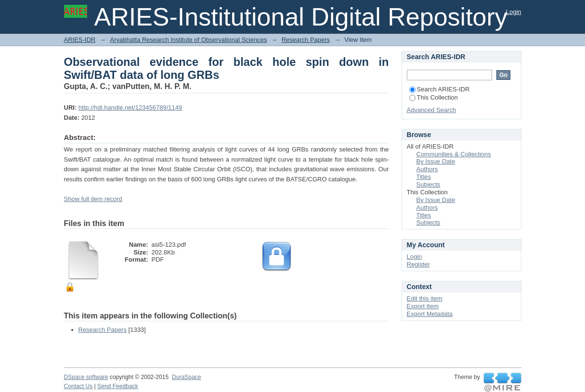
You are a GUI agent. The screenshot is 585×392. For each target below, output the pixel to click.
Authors (427, 169)
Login (514, 12)
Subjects (429, 184)
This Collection (434, 97)
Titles (424, 177)
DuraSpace (186, 377)
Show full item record (93, 199)
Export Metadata (430, 314)
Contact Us (78, 386)
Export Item (423, 306)
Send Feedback (118, 386)
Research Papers (306, 40)
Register (418, 264)
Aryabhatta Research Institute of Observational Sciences (188, 40)
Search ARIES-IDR (440, 89)
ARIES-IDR (80, 40)
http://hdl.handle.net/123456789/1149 (130, 107)
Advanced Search (432, 110)
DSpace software (86, 377)
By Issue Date (436, 161)
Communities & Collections (454, 154)
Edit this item (425, 298)
